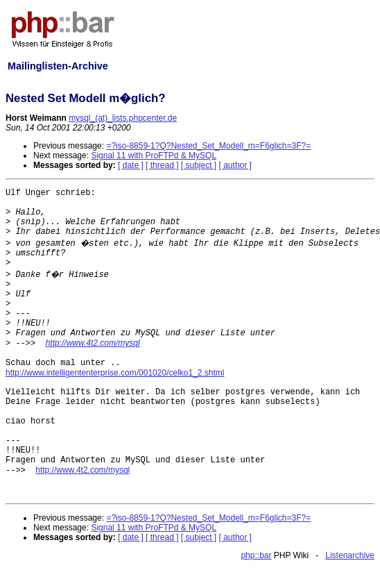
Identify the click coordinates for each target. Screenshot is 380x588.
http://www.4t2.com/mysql (93, 343)
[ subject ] (199, 165)
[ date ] (131, 165)
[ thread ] (162, 165)
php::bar (256, 555)
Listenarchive (350, 555)
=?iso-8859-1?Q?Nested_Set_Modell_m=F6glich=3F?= (208, 146)
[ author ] (235, 165)
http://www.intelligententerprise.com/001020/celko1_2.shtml (115, 373)
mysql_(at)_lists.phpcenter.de (123, 118)
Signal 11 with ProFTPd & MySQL (154, 156)
